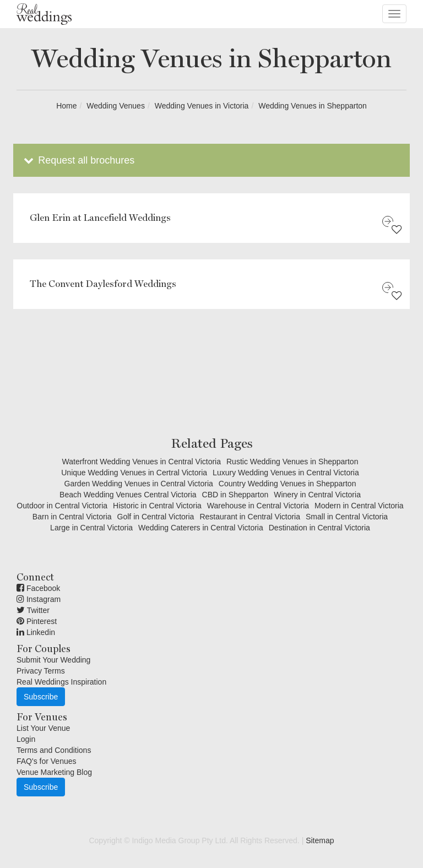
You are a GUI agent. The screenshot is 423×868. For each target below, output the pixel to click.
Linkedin (36, 632)
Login (26, 739)
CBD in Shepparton (235, 495)
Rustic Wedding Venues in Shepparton (292, 462)
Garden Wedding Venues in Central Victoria (139, 484)
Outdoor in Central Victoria (62, 506)
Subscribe (41, 697)
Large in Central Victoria (91, 528)
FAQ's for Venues (47, 761)
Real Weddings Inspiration (61, 682)
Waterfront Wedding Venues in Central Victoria (142, 462)
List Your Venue (43, 728)
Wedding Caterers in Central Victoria (201, 528)
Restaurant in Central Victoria (250, 517)
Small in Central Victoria (347, 517)
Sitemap (320, 840)
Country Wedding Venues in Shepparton (288, 484)
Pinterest (37, 621)
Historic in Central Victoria (157, 506)
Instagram (39, 599)
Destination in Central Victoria (319, 528)
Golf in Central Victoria (156, 517)
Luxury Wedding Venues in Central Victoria (286, 473)
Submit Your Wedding (53, 660)
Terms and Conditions (54, 750)
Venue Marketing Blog (54, 772)
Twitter (33, 610)
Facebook (38, 588)
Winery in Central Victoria (317, 495)
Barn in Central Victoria (72, 517)
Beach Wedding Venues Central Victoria (128, 495)
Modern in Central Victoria (359, 506)
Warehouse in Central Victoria (258, 506)
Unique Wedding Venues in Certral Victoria (134, 473)
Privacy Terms (41, 671)
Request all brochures (78, 160)
